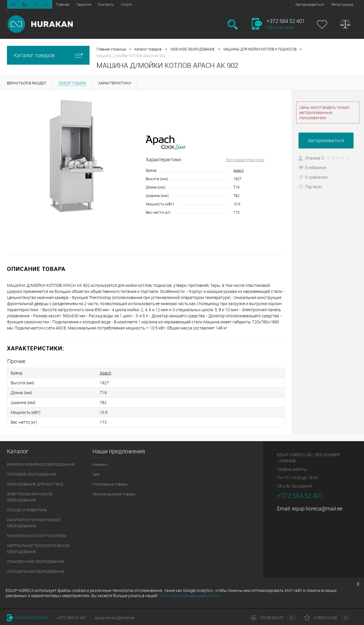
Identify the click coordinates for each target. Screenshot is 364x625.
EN (13, 4)
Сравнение (273, 618)
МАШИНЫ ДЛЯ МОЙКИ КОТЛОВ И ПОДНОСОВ (260, 49)
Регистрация (342, 4)
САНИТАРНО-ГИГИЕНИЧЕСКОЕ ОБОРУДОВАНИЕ (34, 523)
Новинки (100, 464)
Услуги (127, 4)
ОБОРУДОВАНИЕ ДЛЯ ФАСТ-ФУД (35, 484)
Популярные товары (110, 484)
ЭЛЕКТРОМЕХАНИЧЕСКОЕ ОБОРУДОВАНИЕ (30, 497)
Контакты (106, 4)
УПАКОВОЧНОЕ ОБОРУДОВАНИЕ (35, 561)
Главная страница (111, 49)
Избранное (327, 618)
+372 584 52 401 (72, 618)
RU (24, 4)
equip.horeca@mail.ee (317, 508)
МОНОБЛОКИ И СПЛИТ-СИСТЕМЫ (37, 536)
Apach (239, 170)
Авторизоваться (310, 4)
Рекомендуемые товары (114, 494)
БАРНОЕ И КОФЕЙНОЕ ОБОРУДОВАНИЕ (41, 464)
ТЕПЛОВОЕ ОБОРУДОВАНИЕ (31, 474)
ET (36, 4)
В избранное (312, 167)
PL (47, 4)
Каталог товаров (48, 55)
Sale (96, 474)
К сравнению (313, 177)
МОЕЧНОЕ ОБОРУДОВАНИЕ (193, 49)
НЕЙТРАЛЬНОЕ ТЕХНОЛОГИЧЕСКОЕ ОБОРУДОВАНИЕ (38, 549)
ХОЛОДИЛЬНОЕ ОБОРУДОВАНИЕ (36, 571)
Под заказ (310, 186)
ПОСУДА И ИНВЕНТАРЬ (27, 510)
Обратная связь (281, 27)
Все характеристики (245, 160)
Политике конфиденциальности (189, 596)
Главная (63, 4)
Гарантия (84, 4)
